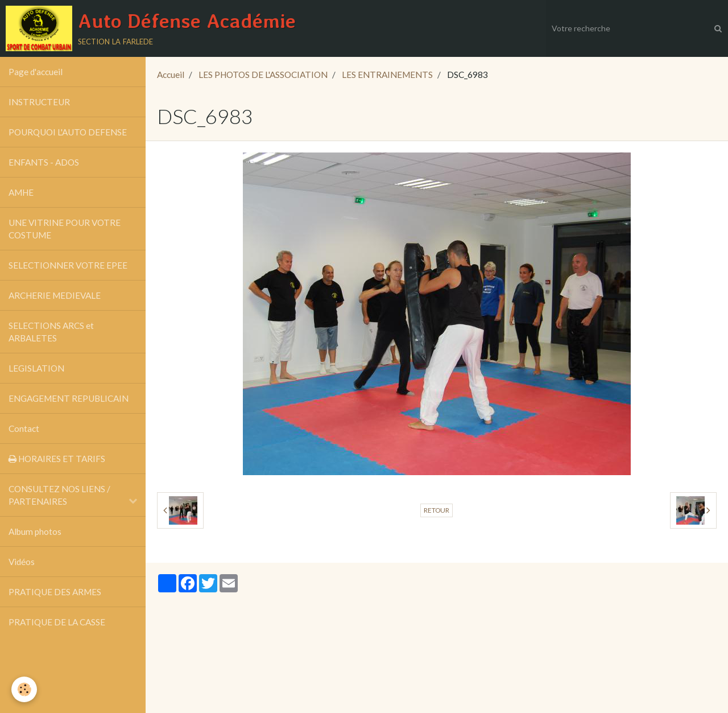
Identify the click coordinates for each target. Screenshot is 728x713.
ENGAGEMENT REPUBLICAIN (69, 398)
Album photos (35, 531)
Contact (24, 428)
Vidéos (22, 562)
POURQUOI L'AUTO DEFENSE (68, 132)
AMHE (21, 192)
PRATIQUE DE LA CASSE (57, 622)
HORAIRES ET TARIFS (57, 459)
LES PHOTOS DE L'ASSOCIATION (263, 75)
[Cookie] (24, 689)
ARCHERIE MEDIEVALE (55, 295)
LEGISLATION (36, 368)
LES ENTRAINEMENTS (387, 75)
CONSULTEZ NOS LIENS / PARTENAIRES (59, 495)
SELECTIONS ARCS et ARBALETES (51, 332)
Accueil (171, 75)
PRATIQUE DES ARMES (55, 592)
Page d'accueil (36, 72)
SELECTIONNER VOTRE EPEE (68, 265)
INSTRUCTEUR (39, 102)
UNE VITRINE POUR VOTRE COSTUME (65, 229)
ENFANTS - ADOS (44, 162)
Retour (437, 510)
